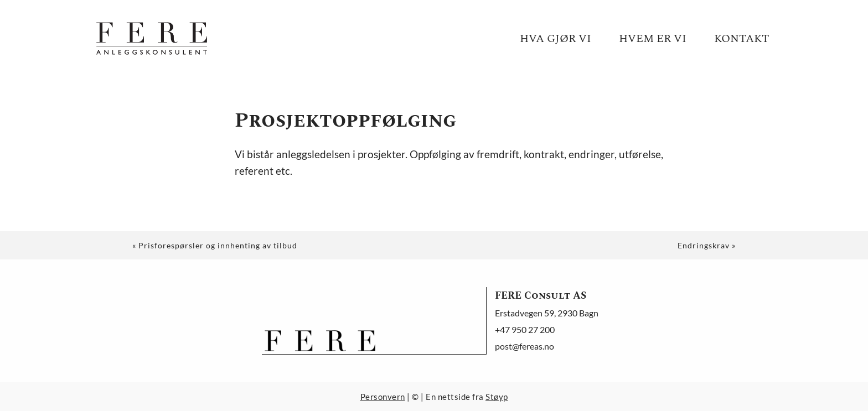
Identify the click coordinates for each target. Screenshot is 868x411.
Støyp (497, 397)
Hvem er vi (653, 39)
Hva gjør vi (556, 39)
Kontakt (742, 39)
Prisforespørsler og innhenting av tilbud (218, 245)
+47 (525, 330)
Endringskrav (704, 245)
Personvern (383, 397)
